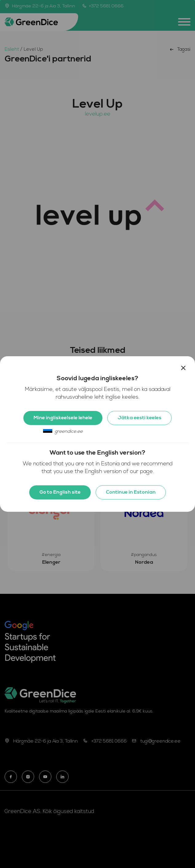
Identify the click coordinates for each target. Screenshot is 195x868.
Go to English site (60, 492)
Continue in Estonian (131, 492)
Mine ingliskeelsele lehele (63, 418)
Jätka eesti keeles (139, 418)
